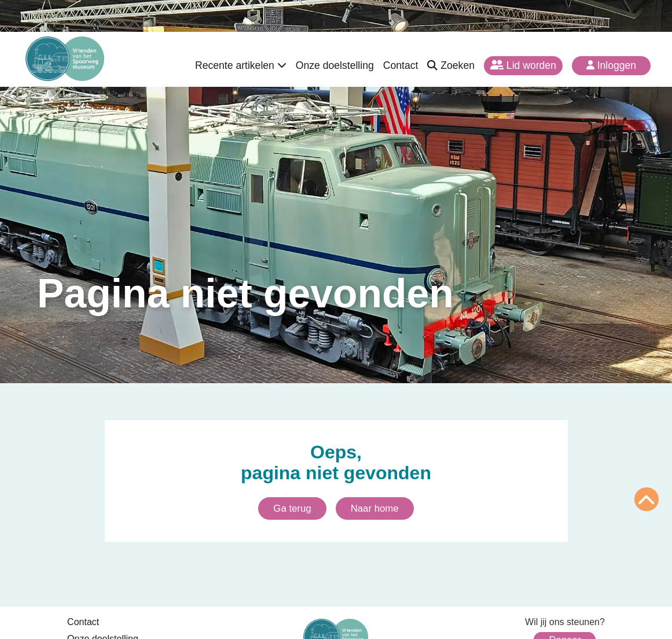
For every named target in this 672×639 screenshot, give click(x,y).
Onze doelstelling (335, 65)
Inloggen (611, 65)
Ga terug (292, 508)
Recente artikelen (241, 65)
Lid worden (523, 65)
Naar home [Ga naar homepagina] (375, 508)
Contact (401, 65)
